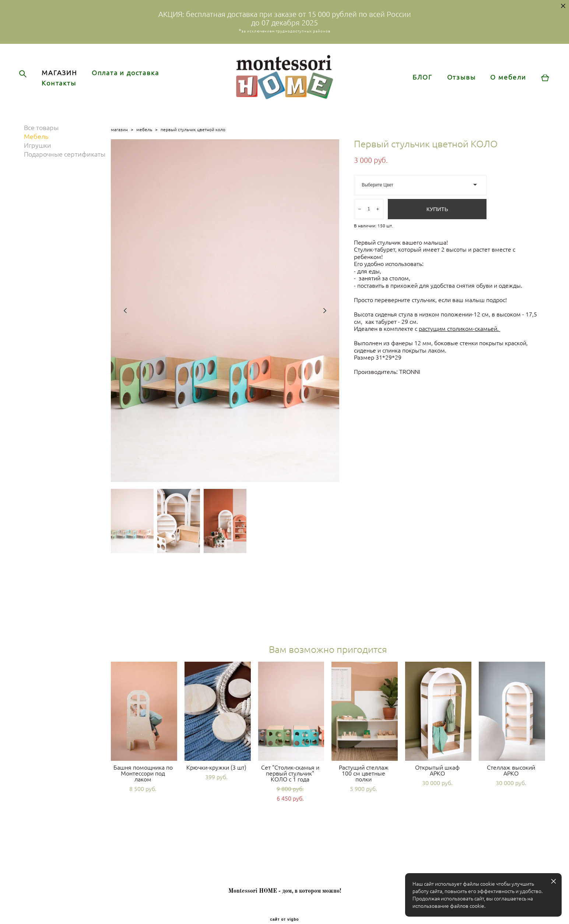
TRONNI (410, 390)
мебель (144, 148)
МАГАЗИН (66, 82)
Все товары (41, 146)
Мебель (36, 155)
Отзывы (455, 86)
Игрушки (38, 164)
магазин (119, 148)
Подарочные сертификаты (65, 172)
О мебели (502, 86)
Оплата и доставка (132, 82)
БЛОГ (416, 86)
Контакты (65, 92)
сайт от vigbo (284, 907)
